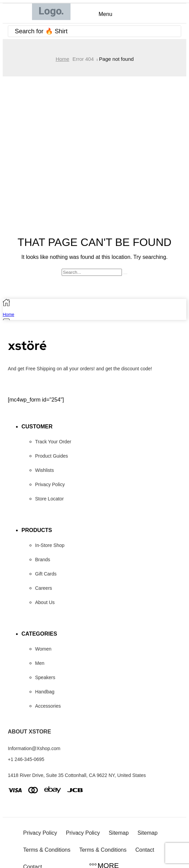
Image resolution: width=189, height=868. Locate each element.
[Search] (174, 31)
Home (62, 59)
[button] (104, 14)
